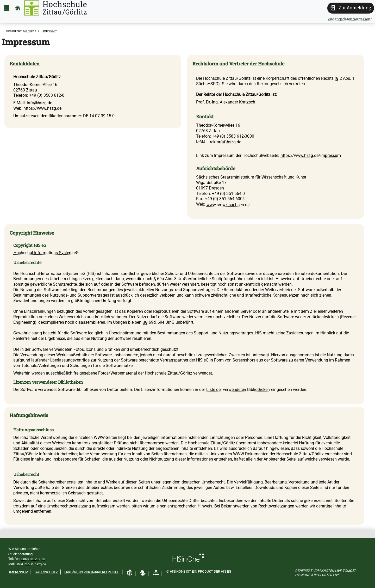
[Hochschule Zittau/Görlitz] (55, 8)
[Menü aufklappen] (7, 8)
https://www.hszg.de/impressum (311, 155)
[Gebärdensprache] (143, 573)
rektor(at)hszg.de (226, 142)
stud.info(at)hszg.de (31, 564)
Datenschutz (46, 572)
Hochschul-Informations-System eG (46, 253)
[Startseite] (18, 8)
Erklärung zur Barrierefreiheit (92, 572)
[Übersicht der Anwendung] (156, 573)
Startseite (30, 31)
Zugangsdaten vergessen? (350, 19)
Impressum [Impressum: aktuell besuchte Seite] (50, 31)
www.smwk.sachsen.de (228, 205)
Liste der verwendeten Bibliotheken (238, 390)
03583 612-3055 (33, 559)
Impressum (19, 572)
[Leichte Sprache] (130, 573)
